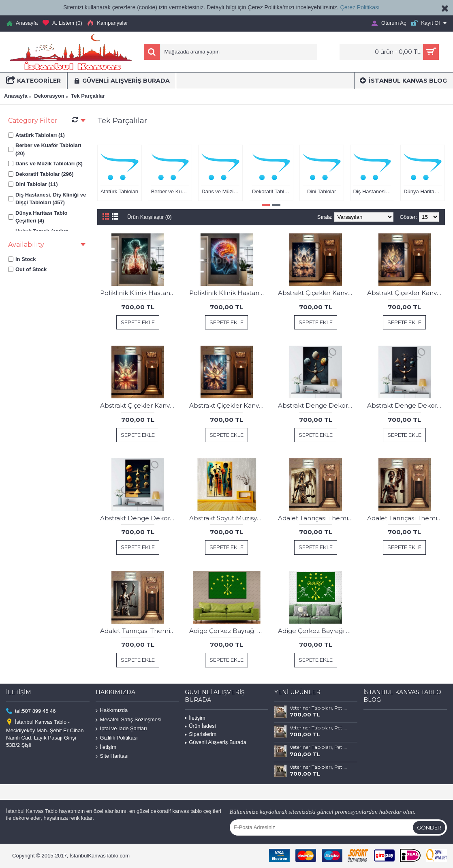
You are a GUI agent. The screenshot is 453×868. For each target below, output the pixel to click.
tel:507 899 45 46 (31, 711)
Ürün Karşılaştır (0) (150, 217)
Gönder (429, 827)
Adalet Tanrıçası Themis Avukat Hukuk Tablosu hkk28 (406, 518)
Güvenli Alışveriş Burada (216, 742)
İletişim (106, 747)
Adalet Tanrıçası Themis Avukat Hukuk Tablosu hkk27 (317, 518)
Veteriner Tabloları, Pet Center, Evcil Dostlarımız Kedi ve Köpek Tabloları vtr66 (318, 767)
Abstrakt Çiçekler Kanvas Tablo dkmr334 (406, 293)
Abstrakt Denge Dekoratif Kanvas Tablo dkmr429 (406, 405)
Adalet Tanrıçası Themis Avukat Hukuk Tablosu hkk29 (139, 631)
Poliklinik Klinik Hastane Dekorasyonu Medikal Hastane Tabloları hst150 (228, 293)
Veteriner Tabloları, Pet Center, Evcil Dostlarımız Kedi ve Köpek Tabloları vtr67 (318, 747)
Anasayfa (16, 96)
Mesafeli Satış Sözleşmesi (129, 720)
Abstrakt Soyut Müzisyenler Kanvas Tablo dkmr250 (228, 518)
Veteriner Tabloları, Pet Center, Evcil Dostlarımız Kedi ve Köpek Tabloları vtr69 (318, 708)
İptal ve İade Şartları (121, 729)
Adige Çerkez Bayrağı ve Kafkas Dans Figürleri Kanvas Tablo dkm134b (317, 631)
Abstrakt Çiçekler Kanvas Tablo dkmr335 (139, 405)
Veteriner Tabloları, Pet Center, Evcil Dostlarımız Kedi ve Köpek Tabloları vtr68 (318, 728)
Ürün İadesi (200, 726)
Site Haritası (112, 756)
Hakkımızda (112, 711)
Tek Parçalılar (88, 96)
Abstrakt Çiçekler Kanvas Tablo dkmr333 (317, 293)
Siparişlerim (201, 734)
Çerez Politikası (360, 7)
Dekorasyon (49, 96)
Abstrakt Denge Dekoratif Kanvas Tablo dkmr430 (139, 518)
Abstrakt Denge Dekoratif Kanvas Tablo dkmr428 (317, 405)
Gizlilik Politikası (117, 738)
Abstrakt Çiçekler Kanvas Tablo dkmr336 (228, 405)
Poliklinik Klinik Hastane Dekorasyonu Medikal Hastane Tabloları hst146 (139, 293)
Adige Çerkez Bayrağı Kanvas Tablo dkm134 (228, 631)
